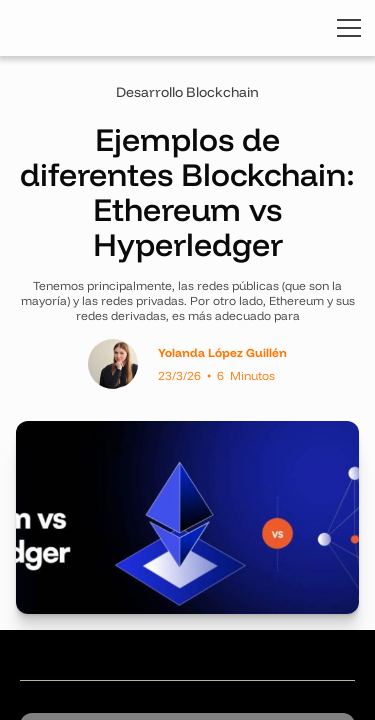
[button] (345, 28)
